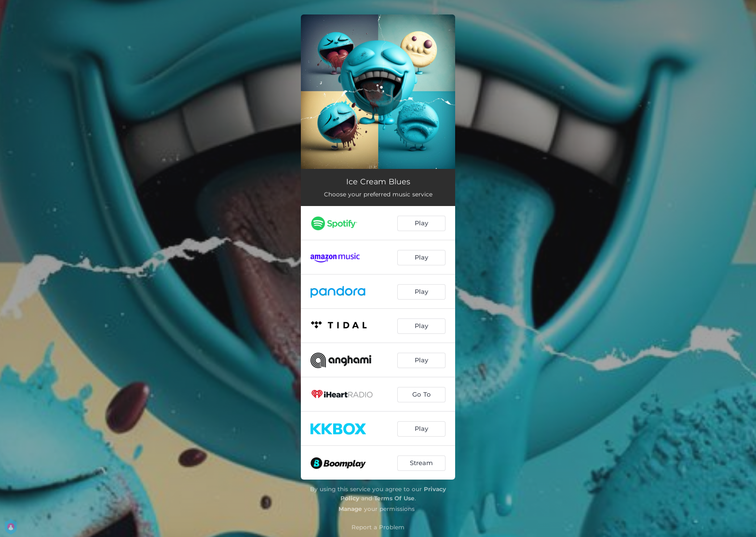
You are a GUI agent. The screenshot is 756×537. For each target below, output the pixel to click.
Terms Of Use (394, 498)
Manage (350, 509)
